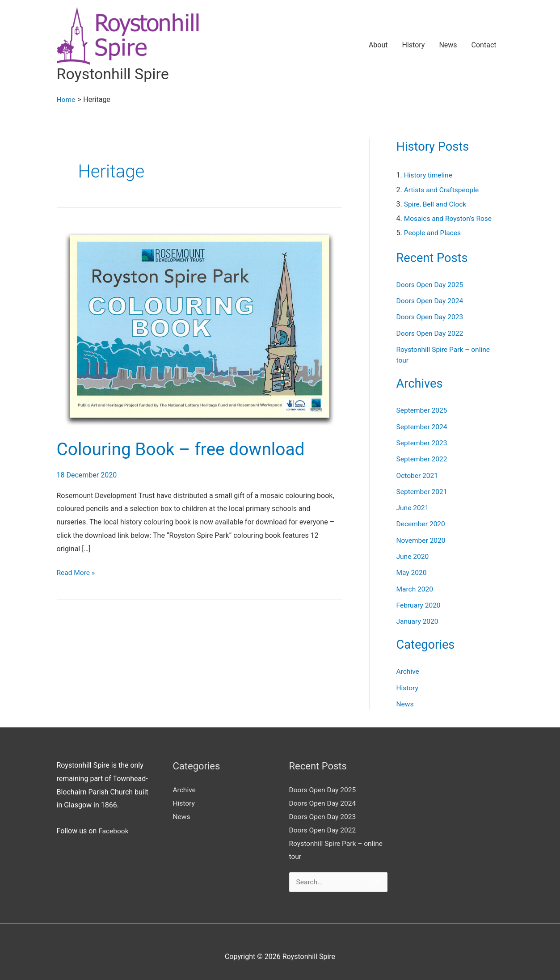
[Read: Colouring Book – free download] (200, 327)
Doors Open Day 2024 (431, 301)
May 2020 (412, 571)
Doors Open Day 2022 (431, 333)
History (413, 45)
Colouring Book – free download (185, 450)
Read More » (76, 572)
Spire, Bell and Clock (436, 204)
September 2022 (423, 458)
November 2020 (422, 539)
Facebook (114, 829)
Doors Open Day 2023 (431, 317)
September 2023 (423, 442)
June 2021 (413, 506)
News (448, 45)
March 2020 (415, 587)
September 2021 (423, 490)
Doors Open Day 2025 (431, 285)
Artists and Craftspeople (443, 190)
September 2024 (423, 426)
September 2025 (423, 410)
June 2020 (413, 555)
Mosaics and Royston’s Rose (449, 218)
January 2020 (418, 619)
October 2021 (418, 474)
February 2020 (419, 603)
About (378, 45)
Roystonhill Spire (115, 74)
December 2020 (422, 522)
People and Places (433, 233)
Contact (484, 45)
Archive (408, 669)
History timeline (429, 175)
